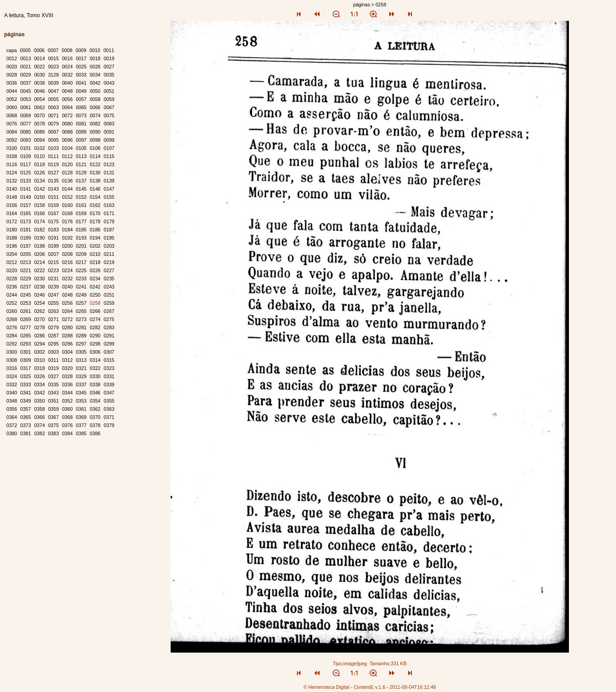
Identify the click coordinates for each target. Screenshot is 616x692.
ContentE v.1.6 (369, 687)
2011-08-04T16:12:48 (413, 687)
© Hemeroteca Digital (326, 687)
